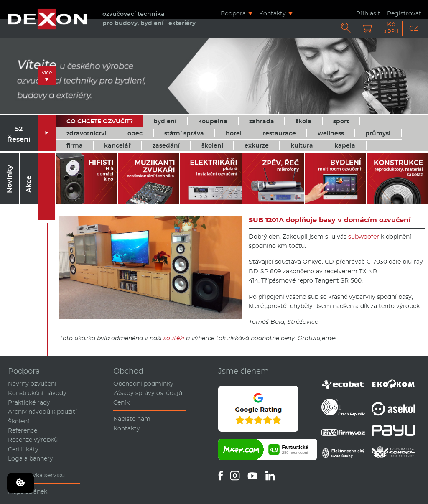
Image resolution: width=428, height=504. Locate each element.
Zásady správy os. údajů (148, 393)
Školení (19, 421)
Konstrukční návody (37, 393)
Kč (391, 27)
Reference (23, 430)
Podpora (233, 13)
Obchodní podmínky (143, 384)
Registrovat (404, 13)
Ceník (121, 402)
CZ (414, 28)
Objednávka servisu (36, 475)
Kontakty (273, 13)
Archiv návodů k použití (42, 412)
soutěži (174, 338)
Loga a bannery (31, 458)
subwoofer (364, 237)
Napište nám (132, 419)
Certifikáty (23, 449)
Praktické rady (29, 402)
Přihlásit (368, 13)
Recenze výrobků (33, 440)
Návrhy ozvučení (32, 384)
